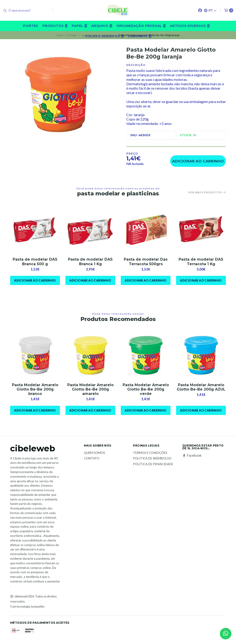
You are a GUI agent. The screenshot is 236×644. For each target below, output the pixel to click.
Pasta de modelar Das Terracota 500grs (146, 262)
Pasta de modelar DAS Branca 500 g (35, 262)
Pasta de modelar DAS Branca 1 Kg (90, 262)
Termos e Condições (150, 453)
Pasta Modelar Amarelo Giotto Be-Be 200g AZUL (201, 387)
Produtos (55, 26)
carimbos (140, 36)
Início (60, 35)
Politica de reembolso (152, 459)
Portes (31, 26)
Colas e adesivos (104, 36)
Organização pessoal (141, 26)
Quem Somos (94, 453)
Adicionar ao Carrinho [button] (35, 280)
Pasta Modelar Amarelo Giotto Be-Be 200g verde (146, 389)
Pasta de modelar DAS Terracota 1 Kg (201, 262)
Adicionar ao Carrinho (198, 161)
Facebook (192, 456)
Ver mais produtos (207, 192)
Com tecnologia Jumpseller (27, 607)
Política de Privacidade (153, 464)
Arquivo (102, 26)
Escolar (72, 35)
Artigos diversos (190, 26)
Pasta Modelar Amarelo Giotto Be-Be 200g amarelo (90, 389)
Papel (79, 26)
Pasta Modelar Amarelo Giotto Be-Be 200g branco (35, 389)
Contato (92, 459)
